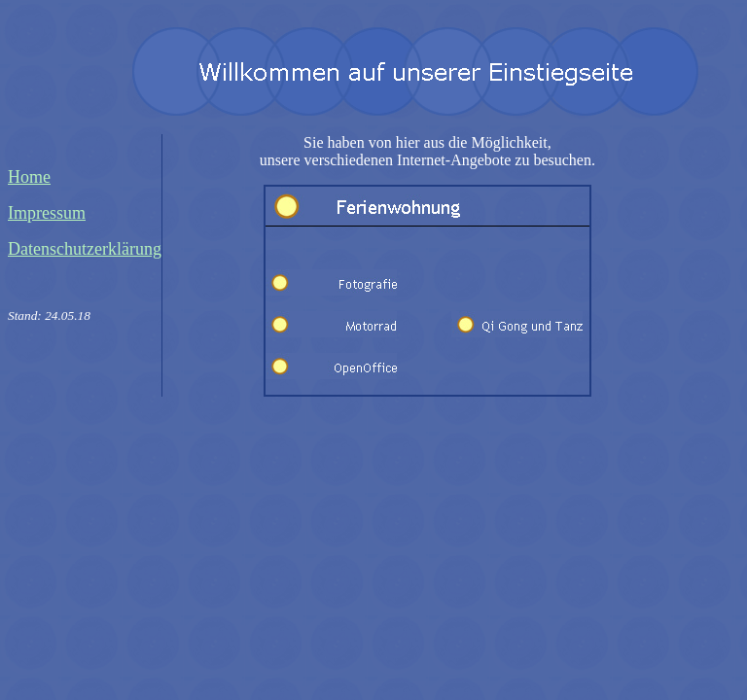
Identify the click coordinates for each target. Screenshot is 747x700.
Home (29, 177)
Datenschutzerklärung (85, 249)
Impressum (47, 213)
